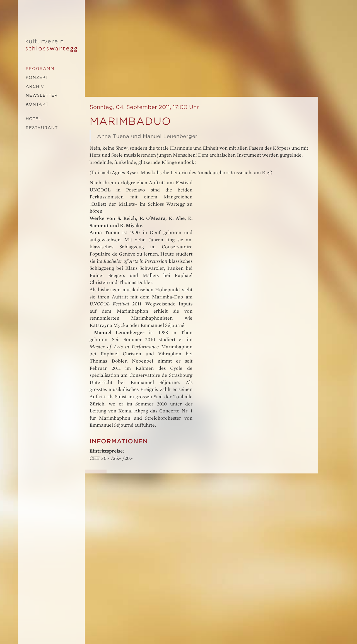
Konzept (37, 77)
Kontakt (37, 104)
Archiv (35, 86)
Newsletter (42, 95)
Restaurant (42, 128)
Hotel (33, 119)
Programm (40, 69)
